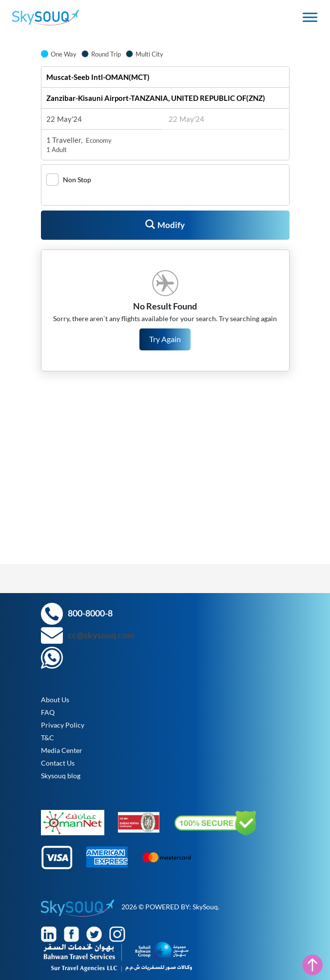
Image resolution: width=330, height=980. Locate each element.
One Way (64, 54)
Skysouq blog (61, 776)
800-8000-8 (90, 613)
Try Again (165, 339)
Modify (165, 225)
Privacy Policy (63, 725)
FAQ (48, 712)
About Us (55, 700)
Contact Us (58, 763)
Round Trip (106, 54)
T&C (48, 738)
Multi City (149, 54)
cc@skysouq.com (101, 635)
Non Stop (77, 180)
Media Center (62, 750)
